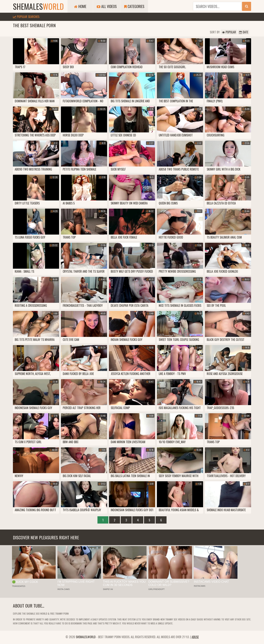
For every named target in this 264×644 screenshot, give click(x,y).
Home (80, 6)
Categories (134, 6)
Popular (229, 32)
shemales (38, 6)
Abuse (195, 637)
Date (244, 32)
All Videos (107, 6)
